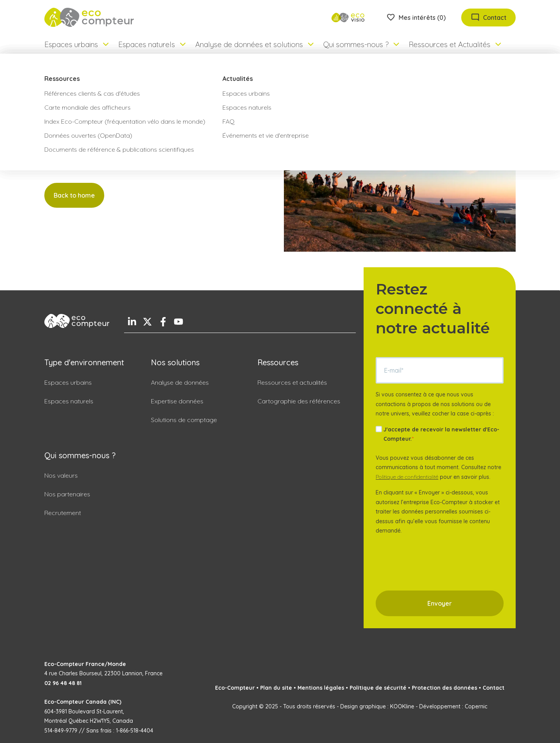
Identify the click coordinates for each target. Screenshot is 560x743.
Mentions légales (321, 688)
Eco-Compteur (235, 688)
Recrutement (63, 513)
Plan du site (276, 688)
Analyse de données (180, 382)
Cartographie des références (299, 401)
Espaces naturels (69, 401)
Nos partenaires (67, 494)
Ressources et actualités (292, 382)
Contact (493, 688)
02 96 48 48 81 (63, 683)
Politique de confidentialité (407, 477)
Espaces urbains (68, 382)
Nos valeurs (61, 475)
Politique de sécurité (378, 688)
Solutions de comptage (184, 420)
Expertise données (177, 401)
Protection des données (444, 688)
